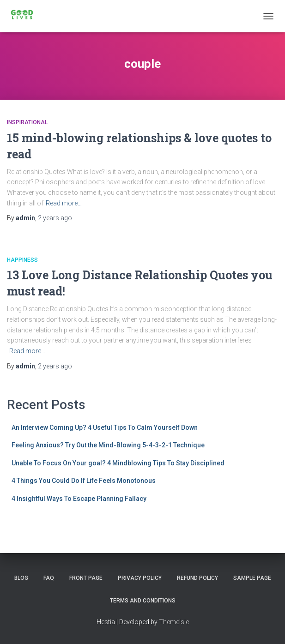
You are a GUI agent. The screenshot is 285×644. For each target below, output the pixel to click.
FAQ (49, 578)
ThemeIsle (174, 622)
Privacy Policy (140, 578)
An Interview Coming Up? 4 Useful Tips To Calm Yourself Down (105, 427)
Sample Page (252, 578)
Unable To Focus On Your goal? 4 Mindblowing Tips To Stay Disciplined (118, 463)
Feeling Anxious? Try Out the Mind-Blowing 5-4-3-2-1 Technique (108, 445)
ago (55, 218)
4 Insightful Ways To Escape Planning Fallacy (79, 499)
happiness (22, 260)
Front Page (86, 578)
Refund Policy (197, 578)
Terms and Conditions (143, 601)
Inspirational (27, 122)
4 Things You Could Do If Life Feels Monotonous (84, 481)
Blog (21, 578)
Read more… (64, 203)
